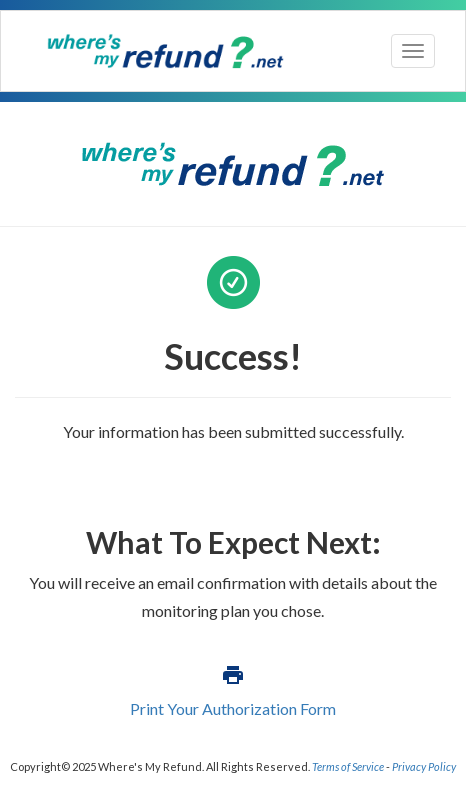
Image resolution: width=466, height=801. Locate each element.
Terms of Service (348, 766)
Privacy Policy (424, 766)
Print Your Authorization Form (233, 708)
